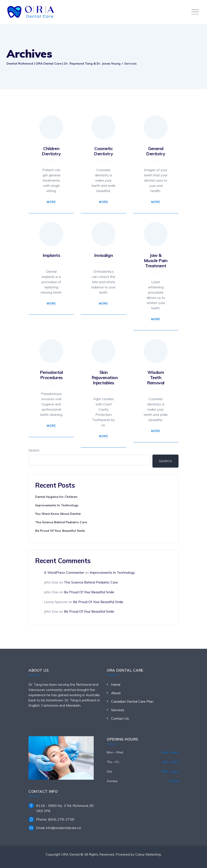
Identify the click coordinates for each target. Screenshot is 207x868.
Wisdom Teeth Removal (156, 377)
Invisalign (103, 255)
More (51, 202)
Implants (51, 255)
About (116, 693)
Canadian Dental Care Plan (132, 701)
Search (34, 450)
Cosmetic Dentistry (103, 151)
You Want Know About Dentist (58, 514)
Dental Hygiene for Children (56, 497)
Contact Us (120, 718)
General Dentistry (156, 151)
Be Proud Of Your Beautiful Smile (60, 531)
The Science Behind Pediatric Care (61, 522)
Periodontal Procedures (51, 375)
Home (116, 684)
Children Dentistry (51, 151)
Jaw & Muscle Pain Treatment (156, 260)
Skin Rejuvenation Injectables (105, 377)
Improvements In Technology (57, 505)
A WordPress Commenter (64, 572)
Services (118, 710)
